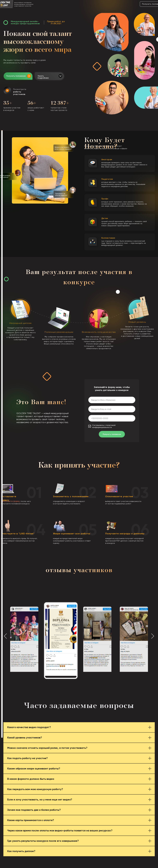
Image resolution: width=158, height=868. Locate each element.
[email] (112, 409)
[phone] (112, 418)
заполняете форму (10, 501)
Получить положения (16, 76)
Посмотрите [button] (20, 92)
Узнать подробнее (43, 77)
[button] (7, 90)
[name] (112, 400)
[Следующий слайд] (153, 636)
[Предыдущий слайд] (5, 636)
